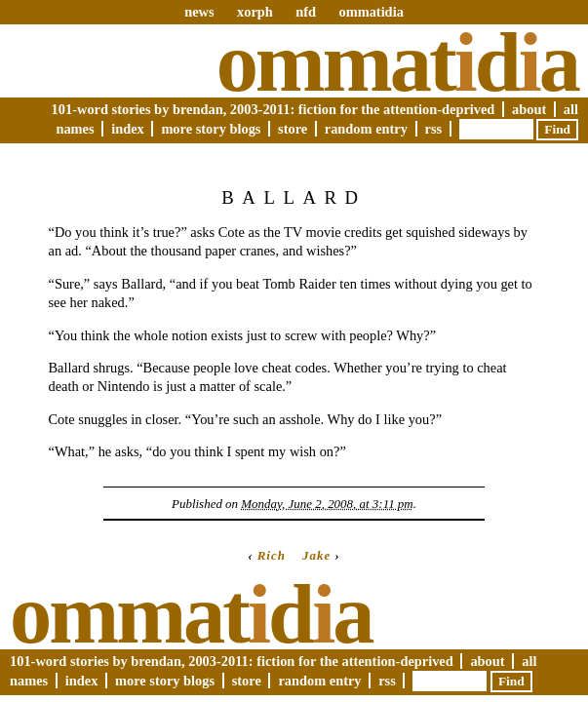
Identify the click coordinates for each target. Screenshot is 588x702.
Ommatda (397, 62)
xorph (255, 12)
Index (128, 129)
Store (293, 129)
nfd (306, 12)
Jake (316, 555)
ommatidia (371, 12)
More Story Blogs (211, 129)
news (199, 12)
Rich (272, 555)
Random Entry (366, 129)
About (529, 109)
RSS (434, 129)
